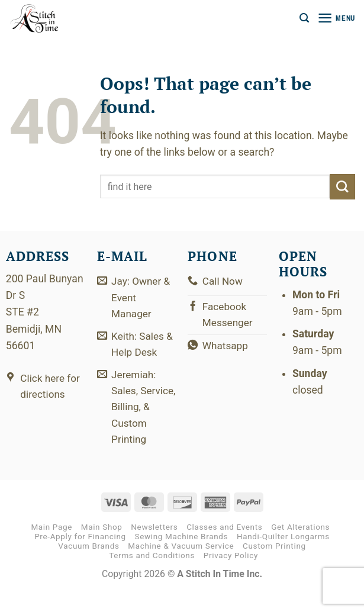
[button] (302, 18)
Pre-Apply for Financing (80, 558)
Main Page (51, 548)
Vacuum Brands (88, 568)
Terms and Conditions (152, 577)
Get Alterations (300, 548)
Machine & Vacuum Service (181, 568)
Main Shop (102, 548)
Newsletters (154, 548)
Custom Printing (274, 568)
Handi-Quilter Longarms (283, 558)
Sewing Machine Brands (182, 558)
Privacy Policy (231, 577)
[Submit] (342, 187)
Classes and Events (224, 548)
